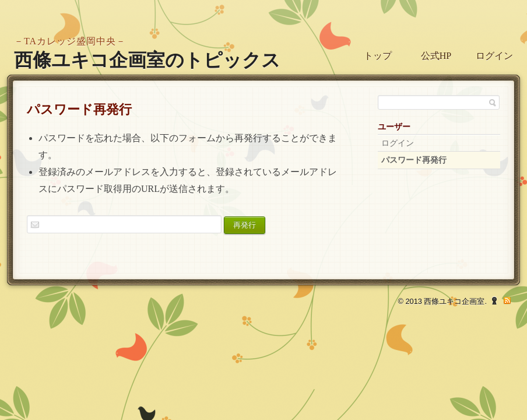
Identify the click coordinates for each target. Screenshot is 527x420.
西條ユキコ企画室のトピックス (147, 60)
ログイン (494, 56)
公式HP (436, 56)
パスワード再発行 (414, 160)
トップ (378, 56)
